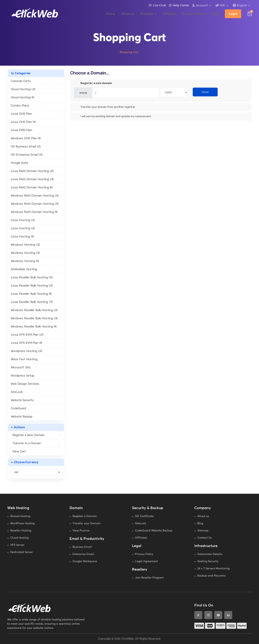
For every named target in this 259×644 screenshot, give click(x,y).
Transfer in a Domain (36, 443)
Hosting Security (208, 561)
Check (205, 92)
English (240, 5)
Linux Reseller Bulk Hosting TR (32, 302)
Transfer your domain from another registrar (105, 107)
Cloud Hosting (19, 538)
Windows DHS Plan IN (26, 138)
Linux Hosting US (23, 220)
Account (200, 5)
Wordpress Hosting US (26, 351)
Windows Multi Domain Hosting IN (34, 212)
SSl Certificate (144, 516)
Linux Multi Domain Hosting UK (32, 179)
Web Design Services (25, 384)
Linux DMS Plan (21, 130)
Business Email (82, 547)
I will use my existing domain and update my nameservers (113, 117)
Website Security (22, 400)
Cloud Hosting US (23, 89)
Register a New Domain (36, 435)
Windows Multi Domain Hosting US (35, 196)
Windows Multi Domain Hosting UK (35, 204)
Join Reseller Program (149, 578)
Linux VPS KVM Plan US (27, 335)
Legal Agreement (146, 561)
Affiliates (141, 538)
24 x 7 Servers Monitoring (213, 569)
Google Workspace (85, 561)
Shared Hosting (20, 516)
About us (203, 516)
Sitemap (203, 531)
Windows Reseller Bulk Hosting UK (34, 318)
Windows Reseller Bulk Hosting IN (34, 326)
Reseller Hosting (21, 531)
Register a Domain (85, 516)
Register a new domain (93, 83)
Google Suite (19, 163)
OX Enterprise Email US (27, 155)
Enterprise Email (83, 554)
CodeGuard (18, 408)
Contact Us (204, 538)
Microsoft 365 (21, 367)
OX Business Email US (26, 146)
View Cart (36, 451)
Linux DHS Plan (21, 114)
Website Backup (22, 416)
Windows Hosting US (25, 245)
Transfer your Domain (87, 523)
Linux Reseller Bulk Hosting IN (31, 294)
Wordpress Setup (23, 376)
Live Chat (157, 5)
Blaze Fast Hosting (24, 359)
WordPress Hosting (22, 523)
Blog (200, 523)
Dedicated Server (22, 552)
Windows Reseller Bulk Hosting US (34, 310)
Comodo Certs (21, 81)
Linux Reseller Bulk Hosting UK (32, 286)
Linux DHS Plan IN (23, 122)
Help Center (179, 5)
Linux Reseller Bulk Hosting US (32, 277)
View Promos (81, 531)
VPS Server (17, 545)
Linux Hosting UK (23, 228)
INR (220, 5)
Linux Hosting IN (22, 236)
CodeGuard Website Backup (154, 531)
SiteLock (17, 392)
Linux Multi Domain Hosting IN (32, 187)
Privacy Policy (144, 554)
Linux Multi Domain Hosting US (32, 171)
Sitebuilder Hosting (24, 269)
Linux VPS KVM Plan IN (26, 343)
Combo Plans (20, 106)
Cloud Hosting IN (22, 97)
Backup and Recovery (211, 576)
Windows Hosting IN (25, 261)
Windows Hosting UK (25, 253)
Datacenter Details (210, 554)
